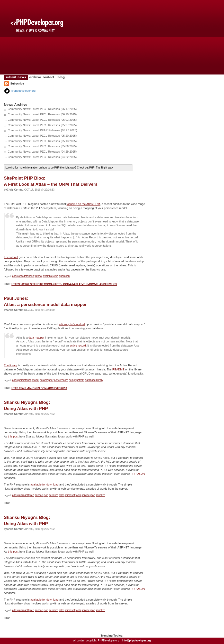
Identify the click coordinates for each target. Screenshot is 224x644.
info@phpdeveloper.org (136, 641)
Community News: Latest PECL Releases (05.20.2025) (42, 136)
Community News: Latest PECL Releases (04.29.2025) (42, 152)
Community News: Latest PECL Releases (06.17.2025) (42, 109)
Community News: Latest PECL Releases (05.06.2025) (42, 146)
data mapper (37, 338)
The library (11, 365)
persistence (25, 380)
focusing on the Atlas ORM (83, 204)
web (32, 495)
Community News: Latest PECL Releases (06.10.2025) (42, 114)
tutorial (39, 276)
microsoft (24, 495)
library (100, 380)
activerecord (61, 380)
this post (13, 436)
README (118, 369)
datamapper (47, 380)
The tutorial (11, 257)
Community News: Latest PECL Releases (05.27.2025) (42, 125)
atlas (15, 276)
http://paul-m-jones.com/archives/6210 (39, 388)
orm (20, 276)
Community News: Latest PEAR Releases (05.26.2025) (42, 130)
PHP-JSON (138, 474)
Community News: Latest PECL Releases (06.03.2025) (42, 120)
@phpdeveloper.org (20, 91)
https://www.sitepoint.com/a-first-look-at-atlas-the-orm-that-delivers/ (64, 284)
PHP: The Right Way (101, 168)
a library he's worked (72, 324)
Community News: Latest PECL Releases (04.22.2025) (42, 157)
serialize (54, 495)
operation (64, 276)
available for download (44, 484)
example (48, 276)
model (36, 380)
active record (78, 346)
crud (56, 276)
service (39, 495)
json (46, 495)
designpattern (77, 380)
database (29, 276)
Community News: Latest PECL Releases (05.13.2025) (42, 141)
